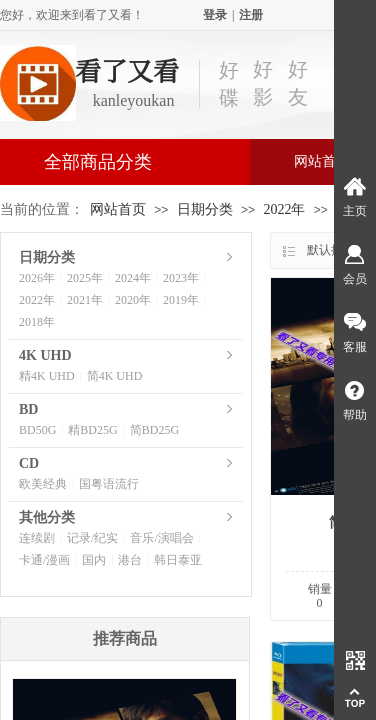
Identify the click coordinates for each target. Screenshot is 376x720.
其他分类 (47, 517)
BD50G (37, 430)
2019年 (181, 300)
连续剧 (37, 538)
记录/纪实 (92, 538)
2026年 (37, 278)
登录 (215, 15)
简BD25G (154, 430)
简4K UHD (115, 376)
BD (28, 409)
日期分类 (205, 209)
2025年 (85, 278)
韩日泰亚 (178, 560)
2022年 (284, 209)
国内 (94, 560)
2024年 (133, 278)
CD (29, 463)
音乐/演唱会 (161, 538)
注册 (251, 15)
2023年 (181, 278)
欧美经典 (43, 484)
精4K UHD (47, 376)
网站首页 (118, 209)
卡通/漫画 (44, 560)
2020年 (133, 300)
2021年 (85, 300)
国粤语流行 (109, 484)
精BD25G (92, 430)
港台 (130, 560)
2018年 (37, 322)
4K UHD (45, 355)
